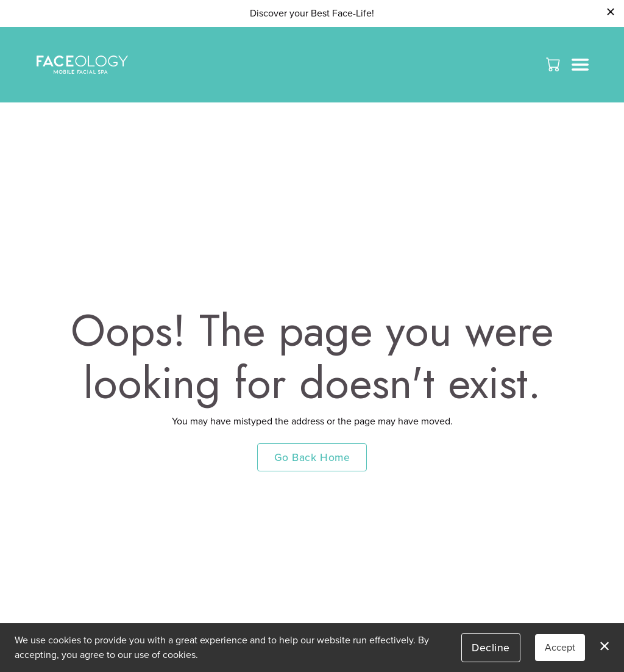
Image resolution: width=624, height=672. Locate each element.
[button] (554, 64)
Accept (560, 647)
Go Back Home (312, 457)
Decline (491, 647)
